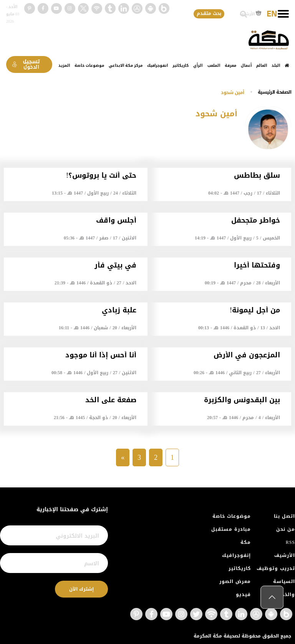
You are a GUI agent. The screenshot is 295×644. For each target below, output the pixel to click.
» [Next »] (123, 457)
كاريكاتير (181, 65)
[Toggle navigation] (283, 14)
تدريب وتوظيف (276, 568)
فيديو (243, 594)
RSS (290, 542)
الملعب (214, 65)
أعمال (246, 65)
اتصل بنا (284, 516)
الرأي (198, 65)
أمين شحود (233, 92)
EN (272, 14)
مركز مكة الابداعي (126, 65)
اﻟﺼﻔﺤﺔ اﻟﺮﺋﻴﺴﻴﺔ (275, 92)
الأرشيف (251, 14)
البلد (276, 65)
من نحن (286, 529)
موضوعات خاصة (89, 65)
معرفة (230, 65)
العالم (262, 65)
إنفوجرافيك (236, 555)
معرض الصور (235, 581)
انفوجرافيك (157, 65)
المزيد (64, 65)
